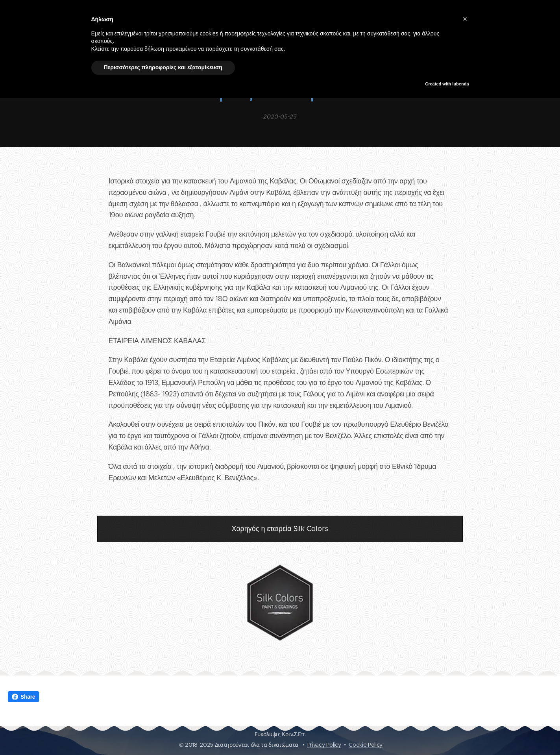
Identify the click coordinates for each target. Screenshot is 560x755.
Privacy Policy (324, 745)
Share (23, 697)
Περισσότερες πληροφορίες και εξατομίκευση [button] (163, 67)
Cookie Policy (366, 745)
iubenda (460, 84)
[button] (465, 19)
